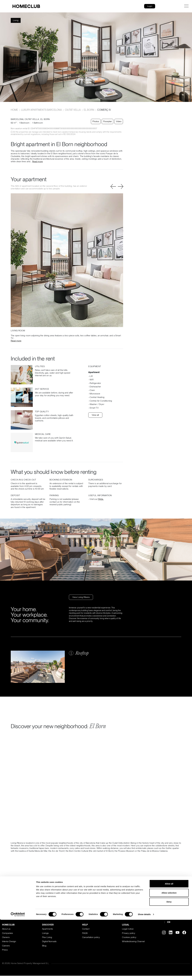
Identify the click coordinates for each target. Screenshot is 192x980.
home (15, 110)
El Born (89, 110)
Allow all (169, 499)
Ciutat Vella (73, 110)
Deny (169, 517)
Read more (37, 161)
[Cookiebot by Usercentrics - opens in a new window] (18, 530)
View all (95, 415)
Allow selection (169, 508)
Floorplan (107, 121)
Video (118, 121)
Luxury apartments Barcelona (41, 110)
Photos (95, 121)
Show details (144, 530)
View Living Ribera (81, 597)
